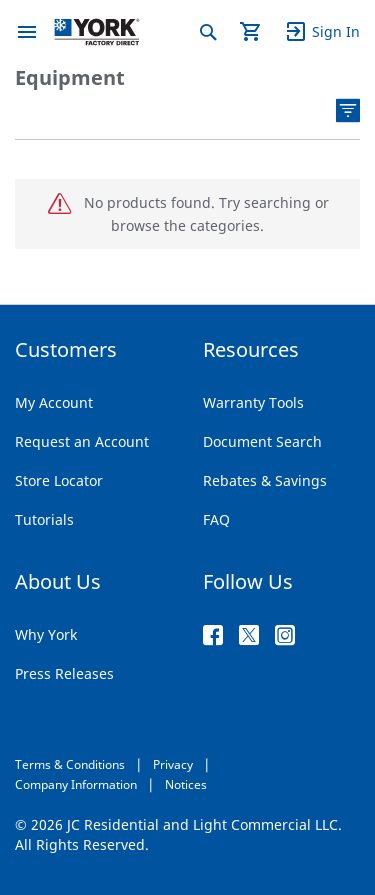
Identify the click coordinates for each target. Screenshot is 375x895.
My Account (54, 402)
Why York (46, 634)
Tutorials (44, 519)
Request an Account (82, 441)
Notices (186, 784)
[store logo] (97, 32)
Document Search (262, 441)
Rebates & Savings (265, 480)
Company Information (76, 784)
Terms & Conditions (70, 764)
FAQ (216, 519)
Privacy (173, 764)
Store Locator (59, 480)
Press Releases (64, 673)
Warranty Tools (253, 402)
